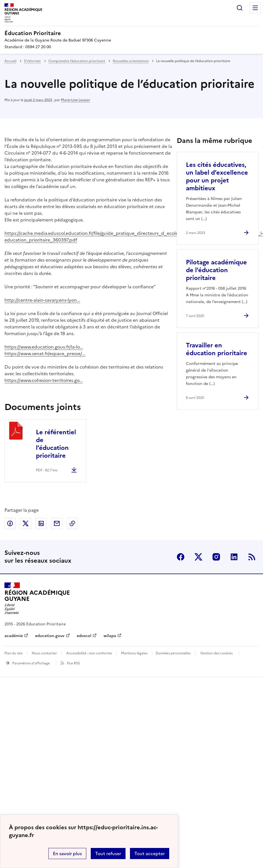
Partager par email (57, 523)
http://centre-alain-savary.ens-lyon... (42, 300)
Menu (255, 8)
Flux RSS (73, 663)
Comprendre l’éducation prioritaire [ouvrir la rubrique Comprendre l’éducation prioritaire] (77, 61)
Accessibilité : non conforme (89, 653)
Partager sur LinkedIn (41, 523)
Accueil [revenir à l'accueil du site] (10, 61)
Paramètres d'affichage (31, 663)
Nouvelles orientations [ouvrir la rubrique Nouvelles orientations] (131, 61)
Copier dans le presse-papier (72, 523)
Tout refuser (108, 854)
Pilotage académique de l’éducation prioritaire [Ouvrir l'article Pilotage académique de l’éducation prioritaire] (216, 270)
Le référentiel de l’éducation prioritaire (56, 444)
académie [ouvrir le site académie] (14, 636)
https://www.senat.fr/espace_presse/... (45, 353)
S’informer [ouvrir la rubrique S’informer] (32, 61)
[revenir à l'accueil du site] (131, 33)
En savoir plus (67, 854)
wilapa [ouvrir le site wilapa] (110, 636)
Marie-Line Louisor (76, 100)
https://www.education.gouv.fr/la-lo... (44, 347)
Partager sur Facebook (10, 523)
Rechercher (240, 8)
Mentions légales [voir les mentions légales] (134, 653)
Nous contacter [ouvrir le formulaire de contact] (44, 653)
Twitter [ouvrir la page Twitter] (198, 557)
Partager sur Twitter (26, 523)
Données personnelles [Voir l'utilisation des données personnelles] (173, 653)
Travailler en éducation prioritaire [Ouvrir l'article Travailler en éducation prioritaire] (217, 349)
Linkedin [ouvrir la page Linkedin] (234, 557)
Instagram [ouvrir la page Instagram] (216, 557)
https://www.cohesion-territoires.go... (44, 380)
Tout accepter (150, 854)
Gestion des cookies (217, 653)
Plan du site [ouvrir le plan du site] (13, 653)
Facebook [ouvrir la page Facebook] (181, 557)
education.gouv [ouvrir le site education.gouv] (50, 636)
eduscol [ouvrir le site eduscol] (84, 636)
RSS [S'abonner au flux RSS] (252, 557)
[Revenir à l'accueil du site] (37, 598)
